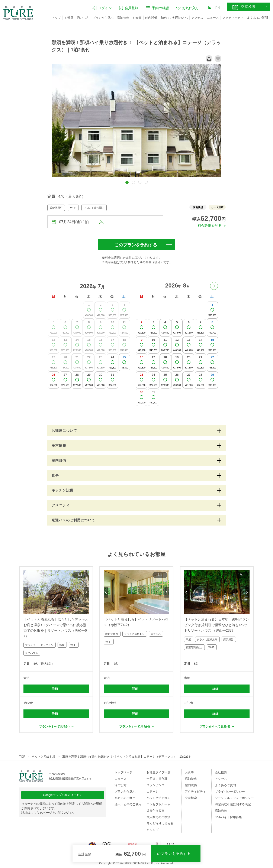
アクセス (197, 18)
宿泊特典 (123, 18)
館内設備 (151, 18)
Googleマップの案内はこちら (63, 795)
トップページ (123, 772)
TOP (22, 757)
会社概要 (221, 772)
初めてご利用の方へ (174, 18)
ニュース (213, 18)
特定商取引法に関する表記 (233, 804)
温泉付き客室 (155, 811)
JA (209, 8)
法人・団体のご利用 (128, 804)
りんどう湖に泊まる (160, 823)
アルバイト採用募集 (228, 817)
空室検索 (191, 798)
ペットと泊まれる (44, 757)
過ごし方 (83, 18)
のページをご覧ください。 (49, 813)
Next (87, 592)
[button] (127, 182)
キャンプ (152, 830)
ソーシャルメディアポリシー (234, 798)
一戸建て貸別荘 (157, 779)
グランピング (155, 785)
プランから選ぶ (103, 18)
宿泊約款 (221, 811)
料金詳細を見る (210, 226)
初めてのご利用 (125, 798)
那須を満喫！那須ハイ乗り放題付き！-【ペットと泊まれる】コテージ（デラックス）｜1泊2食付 (127, 757)
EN (218, 8)
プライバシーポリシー (230, 791)
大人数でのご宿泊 (158, 817)
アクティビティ (233, 18)
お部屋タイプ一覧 (158, 772)
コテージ (152, 791)
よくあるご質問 (257, 18)
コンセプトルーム (158, 804)
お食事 (137, 18)
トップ (56, 18)
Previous (26, 592)
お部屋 (69, 18)
